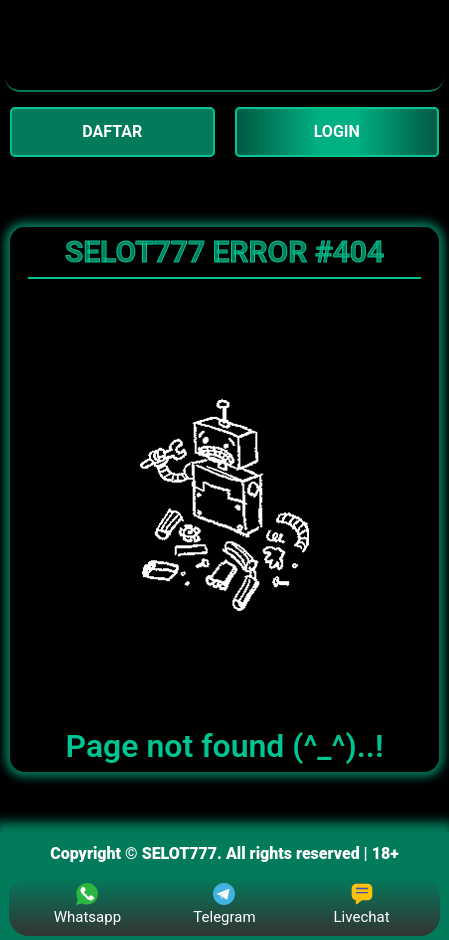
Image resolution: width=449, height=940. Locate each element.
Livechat (362, 904)
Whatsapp (87, 904)
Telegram (224, 904)
